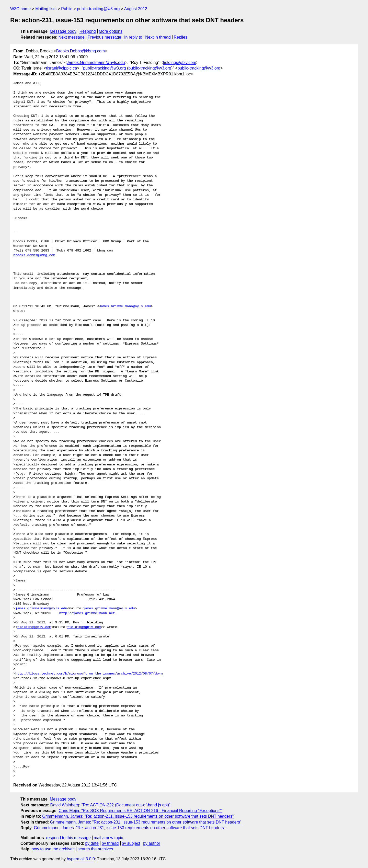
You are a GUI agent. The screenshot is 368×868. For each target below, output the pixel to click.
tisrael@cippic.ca (61, 68)
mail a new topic (108, 838)
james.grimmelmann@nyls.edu (41, 609)
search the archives (95, 849)
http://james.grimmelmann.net (87, 613)
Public (67, 9)
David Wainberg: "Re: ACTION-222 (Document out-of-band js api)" (111, 805)
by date (92, 843)
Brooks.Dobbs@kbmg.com (81, 51)
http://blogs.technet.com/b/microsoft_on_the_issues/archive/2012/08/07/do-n (89, 674)
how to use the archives (53, 849)
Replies (181, 37)
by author (152, 843)
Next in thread (158, 37)
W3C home (20, 9)
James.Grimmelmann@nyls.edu (96, 62)
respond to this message (68, 838)
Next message (72, 37)
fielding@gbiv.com (180, 62)
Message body (63, 31)
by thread (110, 843)
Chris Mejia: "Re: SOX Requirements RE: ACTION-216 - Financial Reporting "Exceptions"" (140, 811)
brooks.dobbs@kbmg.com (34, 255)
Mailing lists (46, 9)
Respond (88, 31)
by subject (131, 843)
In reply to (133, 37)
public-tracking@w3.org (98, 9)
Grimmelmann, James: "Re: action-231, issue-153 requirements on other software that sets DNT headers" (138, 816)
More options (111, 31)
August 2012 (136, 9)
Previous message (105, 37)
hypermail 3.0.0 (81, 859)
